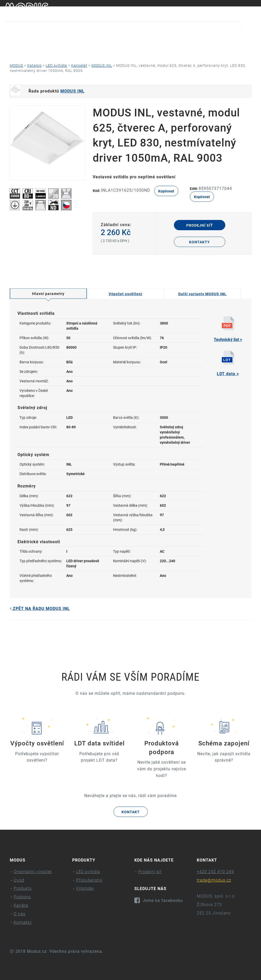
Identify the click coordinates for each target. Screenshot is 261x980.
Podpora (145, 40)
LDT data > (228, 363)
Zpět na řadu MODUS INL (40, 609)
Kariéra (181, 40)
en (255, 10)
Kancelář (79, 66)
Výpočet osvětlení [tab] (125, 294)
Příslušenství (89, 880)
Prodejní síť (200, 225)
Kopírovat (166, 191)
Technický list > (228, 329)
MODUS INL (102, 66)
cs (246, 10)
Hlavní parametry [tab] (48, 294)
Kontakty (32, 50)
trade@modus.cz (214, 880)
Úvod (69, 40)
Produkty (104, 40)
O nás (214, 40)
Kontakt (131, 812)
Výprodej (85, 888)
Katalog (34, 66)
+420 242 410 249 (215, 872)
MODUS (16, 66)
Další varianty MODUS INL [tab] (202, 294)
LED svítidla (56, 66)
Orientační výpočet (26, 40)
